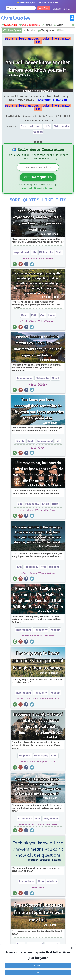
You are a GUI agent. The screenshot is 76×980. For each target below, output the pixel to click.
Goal (38, 830)
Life (47, 133)
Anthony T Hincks (52, 103)
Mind (33, 773)
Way (29, 710)
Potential (55, 710)
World (39, 522)
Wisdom (38, 140)
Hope (52, 327)
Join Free (44, 8)
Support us (11, 25)
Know (27, 270)
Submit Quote (13, 30)
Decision (51, 584)
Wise (42, 584)
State (41, 647)
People (25, 333)
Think (47, 836)
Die (47, 522)
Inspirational (31, 133)
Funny (48, 25)
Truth (59, 264)
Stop (42, 270)
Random (31, 30)
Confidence (25, 830)
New (61, 30)
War (44, 578)
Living (50, 270)
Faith (34, 327)
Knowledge (50, 333)
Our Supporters (31, 25)
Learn (34, 584)
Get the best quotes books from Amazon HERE (38, 41)
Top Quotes (48, 30)
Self (40, 333)
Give (36, 710)
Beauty (20, 453)
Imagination (51, 830)
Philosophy (61, 133)
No (38, 972)
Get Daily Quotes (38, 187)
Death (25, 327)
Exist (53, 522)
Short (55, 390)
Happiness (25, 767)
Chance (44, 710)
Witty (60, 25)
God (43, 327)
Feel (55, 836)
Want (35, 270)
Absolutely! (38, 966)
